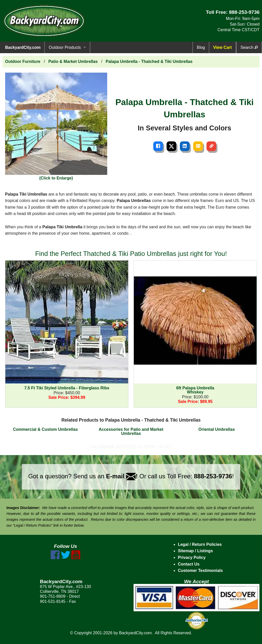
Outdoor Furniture (23, 61)
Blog (201, 47)
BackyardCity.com (23, 47)
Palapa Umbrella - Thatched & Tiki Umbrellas (149, 61)
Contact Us (189, 564)
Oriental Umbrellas (217, 429)
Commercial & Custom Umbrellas (45, 429)
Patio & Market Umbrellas (73, 61)
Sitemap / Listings (195, 551)
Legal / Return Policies (200, 544)
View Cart (222, 47)
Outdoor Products (65, 47)
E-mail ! (122, 476)
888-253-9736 (244, 12)
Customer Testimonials (200, 570)
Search (249, 47)
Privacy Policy (192, 557)
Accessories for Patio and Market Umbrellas (131, 431)
